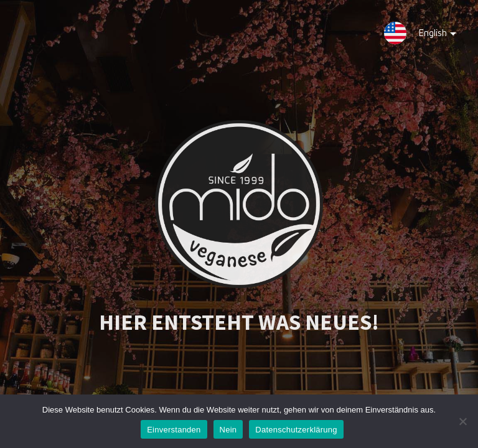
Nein (228, 430)
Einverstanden (174, 430)
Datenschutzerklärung (296, 430)
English (428, 36)
